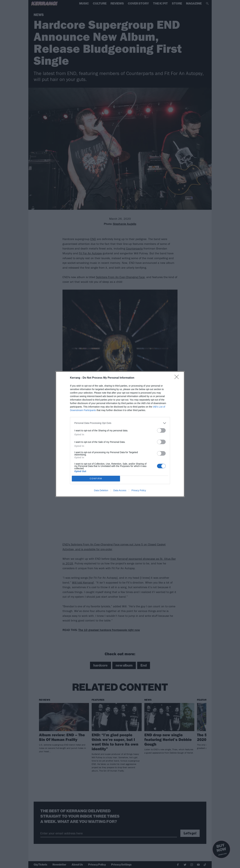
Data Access (120, 490)
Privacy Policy (139, 490)
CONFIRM (96, 478)
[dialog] (120, 434)
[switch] (161, 430)
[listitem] (120, 423)
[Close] (178, 378)
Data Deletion (101, 490)
